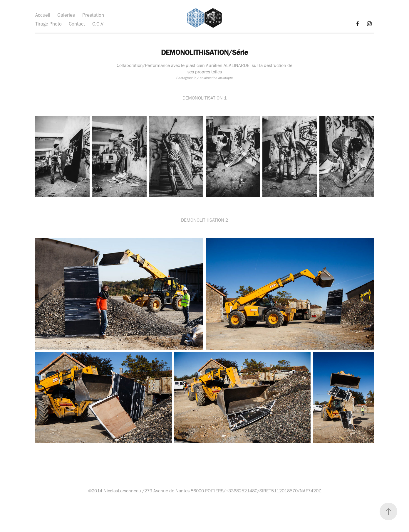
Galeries (66, 15)
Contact (77, 24)
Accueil (43, 15)
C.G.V (98, 24)
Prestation (93, 15)
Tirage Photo (48, 24)
